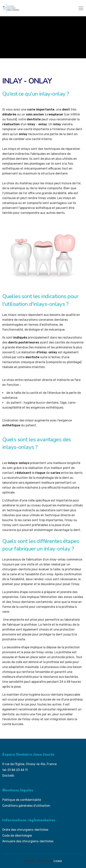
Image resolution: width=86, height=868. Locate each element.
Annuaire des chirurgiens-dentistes (28, 841)
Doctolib (8, 776)
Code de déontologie (17, 836)
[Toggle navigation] (81, 8)
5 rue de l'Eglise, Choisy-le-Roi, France (29, 764)
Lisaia (58, 861)
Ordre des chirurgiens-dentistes (25, 830)
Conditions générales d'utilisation (26, 806)
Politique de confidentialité (22, 800)
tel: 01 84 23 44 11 (15, 770)
